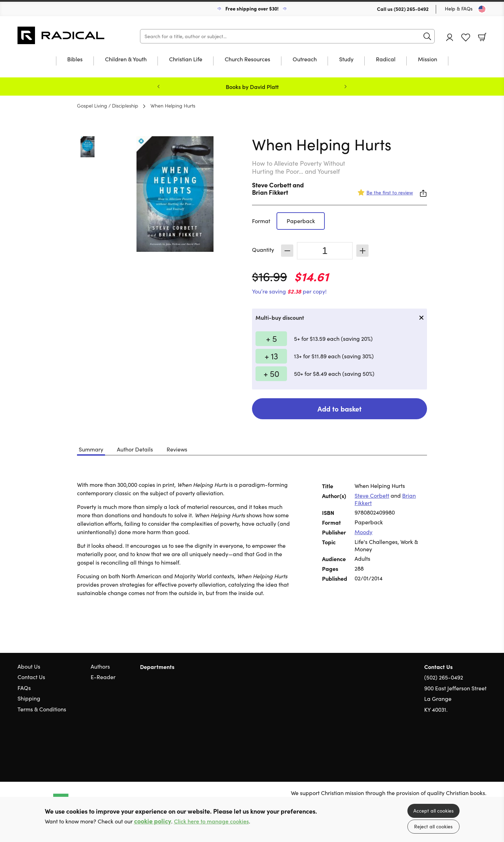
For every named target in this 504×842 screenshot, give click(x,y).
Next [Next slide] (345, 87)
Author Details (135, 449)
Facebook (471, 743)
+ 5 (271, 338)
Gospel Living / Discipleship (108, 105)
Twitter (458, 743)
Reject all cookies (433, 826)
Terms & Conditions (42, 709)
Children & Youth (126, 60)
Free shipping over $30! (252, 8)
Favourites (466, 38)
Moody (363, 532)
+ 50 (271, 373)
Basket (482, 37)
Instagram (483, 743)
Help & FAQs (459, 9)
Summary (91, 449)
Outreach (305, 60)
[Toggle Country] (482, 9)
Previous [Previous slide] (159, 87)
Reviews (177, 449)
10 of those (61, 35)
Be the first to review (390, 192)
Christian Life (186, 60)
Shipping (29, 698)
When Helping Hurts (173, 105)
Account (450, 37)
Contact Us (31, 677)
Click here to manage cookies (211, 821)
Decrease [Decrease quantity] (287, 251)
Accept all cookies (433, 811)
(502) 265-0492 (411, 9)
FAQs (24, 688)
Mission (428, 60)
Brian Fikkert (270, 192)
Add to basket (339, 409)
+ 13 (271, 356)
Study (346, 60)
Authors (100, 666)
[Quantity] (325, 251)
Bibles (75, 60)
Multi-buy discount (280, 317)
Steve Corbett (272, 185)
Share (423, 193)
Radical (386, 60)
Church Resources (247, 60)
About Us (29, 666)
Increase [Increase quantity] (362, 251)
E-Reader (103, 677)
